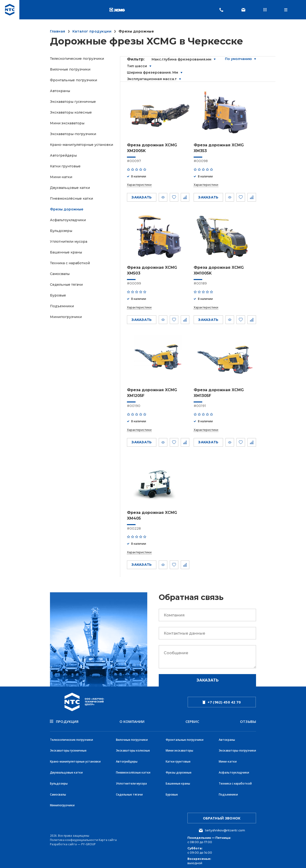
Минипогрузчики (66, 317)
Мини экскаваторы (67, 123)
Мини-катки (61, 177)
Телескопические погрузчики (77, 59)
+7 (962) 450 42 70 (222, 702)
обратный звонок (222, 814)
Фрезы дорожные (67, 209)
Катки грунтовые (65, 166)
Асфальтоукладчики (68, 220)
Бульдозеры (61, 231)
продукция (64, 721)
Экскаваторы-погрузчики (73, 134)
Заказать (208, 680)
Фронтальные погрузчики (74, 80)
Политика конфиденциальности (74, 836)
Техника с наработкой (70, 263)
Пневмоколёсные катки (71, 198)
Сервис (192, 721)
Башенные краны (66, 252)
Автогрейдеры (63, 155)
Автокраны (60, 91)
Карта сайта (108, 836)
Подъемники (62, 306)
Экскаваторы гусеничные (73, 102)
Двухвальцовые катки (70, 188)
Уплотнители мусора (69, 242)
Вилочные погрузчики (70, 69)
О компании (132, 721)
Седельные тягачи (66, 285)
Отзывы (248, 721)
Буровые (58, 295)
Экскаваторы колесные (71, 112)
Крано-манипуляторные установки (82, 145)
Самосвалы (60, 274)
